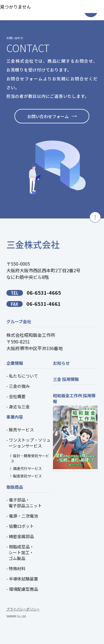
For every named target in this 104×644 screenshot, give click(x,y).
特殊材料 (17, 568)
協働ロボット (21, 526)
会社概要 (17, 396)
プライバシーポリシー (23, 609)
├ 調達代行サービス (25, 468)
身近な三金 (19, 407)
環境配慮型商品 (23, 589)
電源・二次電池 (23, 516)
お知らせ (61, 363)
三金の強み (19, 386)
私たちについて (23, 376)
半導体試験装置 (23, 579)
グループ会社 (19, 321)
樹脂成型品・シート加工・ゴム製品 (21, 552)
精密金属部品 (21, 536)
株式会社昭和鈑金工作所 (31, 335)
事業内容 (15, 417)
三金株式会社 (33, 244)
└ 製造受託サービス (25, 476)
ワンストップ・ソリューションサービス (30, 443)
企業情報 (15, 363)
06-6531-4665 (34, 292)
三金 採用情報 (66, 379)
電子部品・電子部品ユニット (25, 503)
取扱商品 (15, 487)
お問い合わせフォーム (48, 116)
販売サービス (21, 430)
